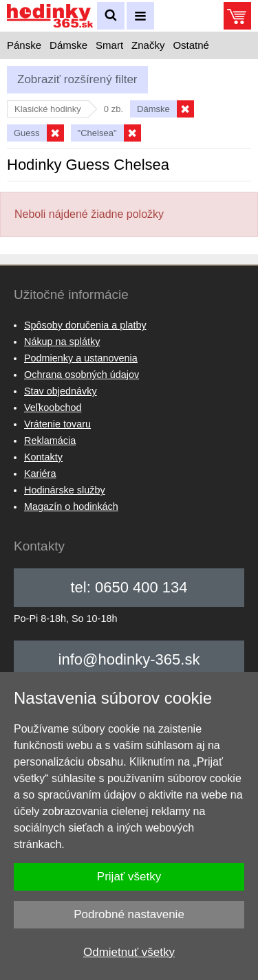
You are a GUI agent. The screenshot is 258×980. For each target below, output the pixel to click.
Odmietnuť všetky (129, 952)
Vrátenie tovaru (57, 424)
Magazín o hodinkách (71, 506)
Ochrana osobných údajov (82, 375)
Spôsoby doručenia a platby (85, 325)
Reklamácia (50, 441)
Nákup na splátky (62, 342)
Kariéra (40, 474)
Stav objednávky (61, 391)
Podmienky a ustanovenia (81, 358)
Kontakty (43, 457)
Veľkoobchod (53, 408)
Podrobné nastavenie (129, 914)
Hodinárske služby (65, 490)
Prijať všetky (129, 877)
